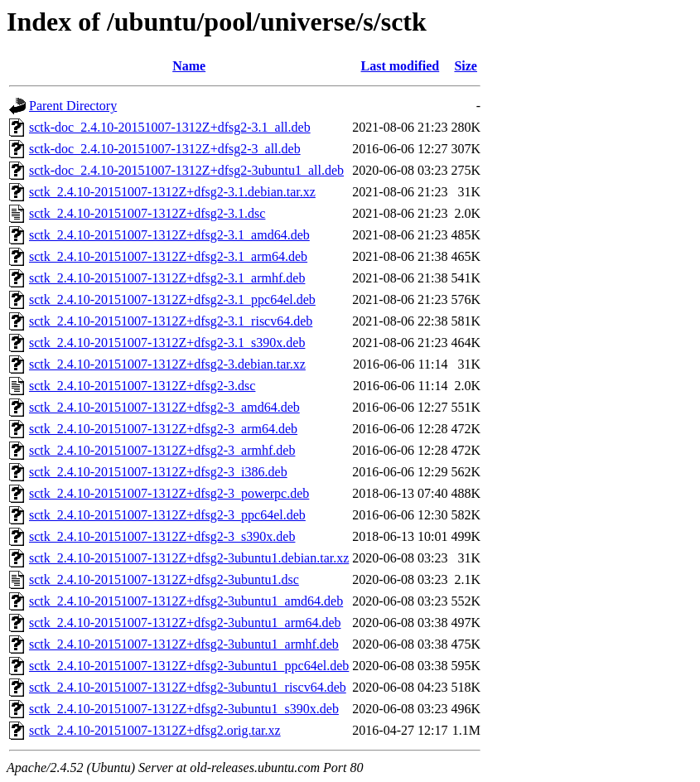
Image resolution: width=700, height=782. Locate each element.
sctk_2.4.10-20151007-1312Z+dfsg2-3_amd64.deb (164, 407)
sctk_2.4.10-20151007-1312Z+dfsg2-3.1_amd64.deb (169, 235)
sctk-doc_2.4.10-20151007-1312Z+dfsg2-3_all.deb (165, 149)
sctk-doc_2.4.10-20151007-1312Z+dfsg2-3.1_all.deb (170, 127)
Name (189, 66)
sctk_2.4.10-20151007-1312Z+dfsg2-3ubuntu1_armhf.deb (184, 644)
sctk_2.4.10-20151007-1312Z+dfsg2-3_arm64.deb (163, 429)
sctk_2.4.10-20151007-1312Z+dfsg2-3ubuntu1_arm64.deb (185, 623)
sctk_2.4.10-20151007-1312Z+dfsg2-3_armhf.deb (162, 450)
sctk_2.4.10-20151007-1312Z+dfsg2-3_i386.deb (158, 472)
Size (466, 66)
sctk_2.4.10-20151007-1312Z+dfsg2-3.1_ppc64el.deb (172, 299)
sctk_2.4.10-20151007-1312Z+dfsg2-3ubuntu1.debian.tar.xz (189, 558)
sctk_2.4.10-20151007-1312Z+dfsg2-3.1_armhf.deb (167, 278)
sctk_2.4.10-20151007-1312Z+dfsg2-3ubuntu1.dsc (164, 579)
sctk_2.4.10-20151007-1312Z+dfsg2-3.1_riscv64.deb (171, 321)
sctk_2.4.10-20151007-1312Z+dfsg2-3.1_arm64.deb (168, 256)
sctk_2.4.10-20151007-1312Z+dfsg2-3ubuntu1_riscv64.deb (188, 687)
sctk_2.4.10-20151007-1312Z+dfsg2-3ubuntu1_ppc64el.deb (189, 666)
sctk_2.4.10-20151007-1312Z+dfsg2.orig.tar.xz (155, 730)
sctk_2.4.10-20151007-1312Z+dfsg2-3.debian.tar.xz (167, 364)
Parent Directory (73, 106)
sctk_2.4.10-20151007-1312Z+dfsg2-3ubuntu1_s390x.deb (184, 709)
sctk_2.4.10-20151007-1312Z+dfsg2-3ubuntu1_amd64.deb (186, 601)
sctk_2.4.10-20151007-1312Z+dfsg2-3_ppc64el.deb (167, 515)
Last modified (401, 66)
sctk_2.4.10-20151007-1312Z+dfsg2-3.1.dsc (147, 213)
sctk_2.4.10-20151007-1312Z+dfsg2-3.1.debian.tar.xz (172, 192)
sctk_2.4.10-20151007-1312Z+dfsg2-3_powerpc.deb (169, 493)
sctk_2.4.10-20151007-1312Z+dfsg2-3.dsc (142, 386)
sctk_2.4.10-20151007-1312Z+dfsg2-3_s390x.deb (162, 536)
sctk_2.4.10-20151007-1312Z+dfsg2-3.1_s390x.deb (167, 343)
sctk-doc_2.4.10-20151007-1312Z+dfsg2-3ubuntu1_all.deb (186, 170)
